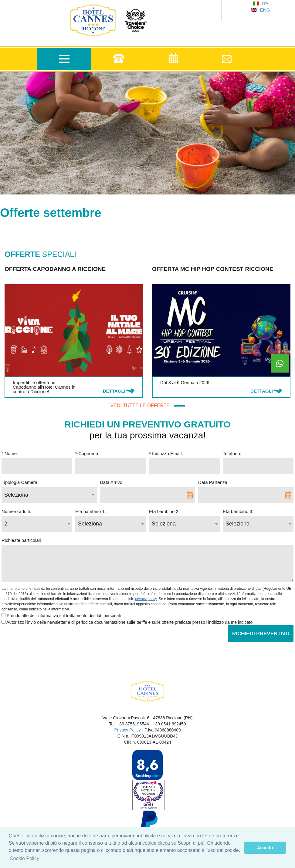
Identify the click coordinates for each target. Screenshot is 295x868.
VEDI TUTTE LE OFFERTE (147, 405)
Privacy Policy (127, 730)
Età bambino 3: (238, 511)
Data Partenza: (213, 482)
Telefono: (232, 453)
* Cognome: (87, 453)
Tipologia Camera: (20, 482)
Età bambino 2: (164, 511)
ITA (261, 3)
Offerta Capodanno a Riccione (55, 269)
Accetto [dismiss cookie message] (265, 848)
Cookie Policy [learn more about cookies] (24, 858)
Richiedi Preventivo (261, 634)
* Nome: (10, 453)
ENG (261, 10)
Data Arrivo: (112, 482)
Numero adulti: (16, 511)
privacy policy (146, 599)
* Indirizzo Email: (166, 453)
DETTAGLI (114, 391)
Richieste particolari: (22, 540)
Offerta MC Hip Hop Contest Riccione (213, 269)
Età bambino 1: (91, 511)
